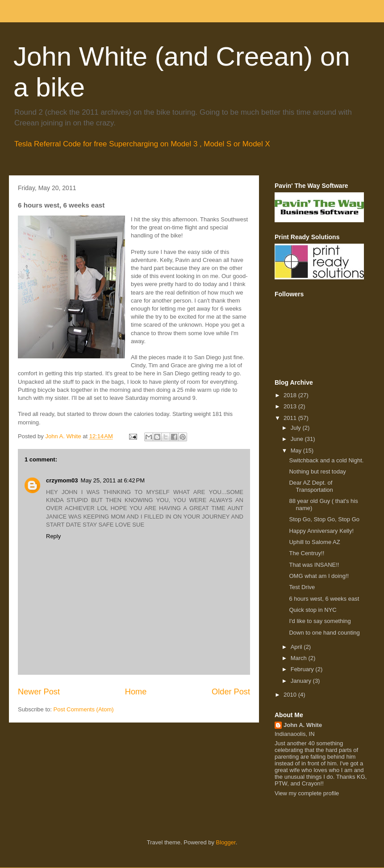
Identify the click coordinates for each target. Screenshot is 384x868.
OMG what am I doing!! (319, 576)
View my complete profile (307, 793)
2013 (291, 406)
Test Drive (302, 587)
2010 (291, 695)
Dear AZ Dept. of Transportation (311, 486)
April (297, 647)
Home (136, 692)
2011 (291, 418)
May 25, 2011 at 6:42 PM (113, 480)
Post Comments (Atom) (84, 709)
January (302, 681)
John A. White (303, 725)
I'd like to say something (320, 621)
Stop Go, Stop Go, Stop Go (324, 519)
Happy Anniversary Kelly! (321, 531)
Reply (53, 536)
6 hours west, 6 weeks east (324, 599)
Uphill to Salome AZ (314, 542)
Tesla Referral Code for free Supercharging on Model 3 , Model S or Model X (142, 144)
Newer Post (39, 692)
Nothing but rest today (317, 471)
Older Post (231, 692)
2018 (291, 395)
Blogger (226, 842)
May (297, 451)
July (297, 428)
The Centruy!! (307, 553)
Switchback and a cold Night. (326, 460)
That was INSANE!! (314, 565)
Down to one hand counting (324, 633)
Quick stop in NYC (313, 610)
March (300, 658)
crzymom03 (62, 480)
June (298, 439)
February (303, 669)
